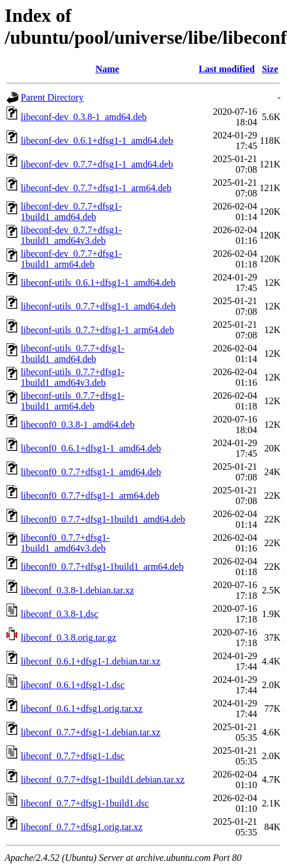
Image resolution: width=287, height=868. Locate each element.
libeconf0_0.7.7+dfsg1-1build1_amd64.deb (103, 519)
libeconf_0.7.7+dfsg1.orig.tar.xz (82, 827)
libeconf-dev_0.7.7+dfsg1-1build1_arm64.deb (71, 259)
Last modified (227, 69)
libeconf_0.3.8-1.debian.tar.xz (78, 590)
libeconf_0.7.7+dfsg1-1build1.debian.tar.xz (103, 780)
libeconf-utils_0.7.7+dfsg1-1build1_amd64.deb (72, 354)
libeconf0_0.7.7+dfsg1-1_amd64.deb (91, 472)
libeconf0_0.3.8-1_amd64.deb (78, 425)
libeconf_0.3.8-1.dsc (59, 614)
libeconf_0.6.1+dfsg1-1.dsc (73, 685)
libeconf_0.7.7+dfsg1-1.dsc (73, 756)
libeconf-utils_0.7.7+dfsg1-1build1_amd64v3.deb (72, 377)
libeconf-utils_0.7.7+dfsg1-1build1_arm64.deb (72, 401)
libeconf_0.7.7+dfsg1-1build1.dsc (85, 803)
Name (107, 69)
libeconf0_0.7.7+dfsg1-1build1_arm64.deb (102, 567)
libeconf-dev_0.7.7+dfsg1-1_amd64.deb (97, 164)
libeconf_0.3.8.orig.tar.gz (68, 638)
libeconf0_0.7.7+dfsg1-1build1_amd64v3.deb (65, 543)
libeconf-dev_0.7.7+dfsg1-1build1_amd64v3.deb (71, 235)
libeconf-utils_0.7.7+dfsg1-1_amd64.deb (98, 306)
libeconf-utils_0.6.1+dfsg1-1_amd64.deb (98, 283)
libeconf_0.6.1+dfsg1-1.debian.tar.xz (91, 661)
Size (270, 69)
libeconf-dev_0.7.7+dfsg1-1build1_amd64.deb (71, 212)
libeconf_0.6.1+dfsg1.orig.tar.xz (82, 709)
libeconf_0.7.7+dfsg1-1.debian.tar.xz (91, 732)
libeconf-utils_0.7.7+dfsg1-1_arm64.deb (97, 330)
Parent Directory (52, 97)
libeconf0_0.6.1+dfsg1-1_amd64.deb (91, 448)
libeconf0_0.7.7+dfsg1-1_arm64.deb (90, 496)
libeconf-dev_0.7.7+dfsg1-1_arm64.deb (96, 188)
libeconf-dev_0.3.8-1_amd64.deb (84, 117)
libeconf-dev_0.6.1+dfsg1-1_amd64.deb (97, 141)
